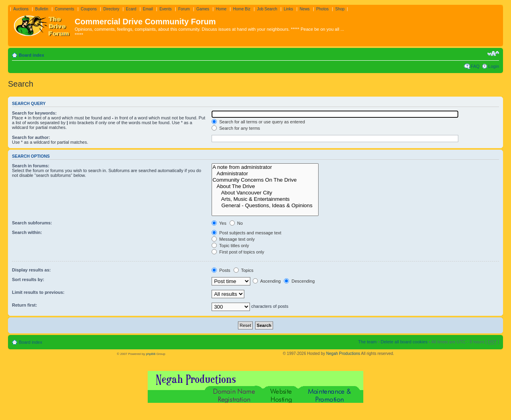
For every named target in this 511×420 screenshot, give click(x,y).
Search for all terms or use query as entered (258, 122)
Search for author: (31, 137)
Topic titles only (230, 246)
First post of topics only (238, 252)
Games (203, 9)
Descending (299, 281)
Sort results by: (28, 279)
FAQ (475, 66)
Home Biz (242, 9)
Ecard (131, 9)
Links (288, 9)
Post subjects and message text (246, 233)
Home (221, 9)
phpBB (151, 354)
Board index (32, 55)
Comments (64, 9)
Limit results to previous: (38, 292)
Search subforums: (32, 223)
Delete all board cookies (404, 342)
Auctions (21, 9)
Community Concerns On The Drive (265, 180)
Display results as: (31, 270)
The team (367, 342)
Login (494, 66)
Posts (221, 270)
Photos (322, 9)
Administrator (265, 174)
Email (148, 9)
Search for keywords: (34, 113)
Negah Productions (343, 354)
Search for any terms (236, 128)
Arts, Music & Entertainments (265, 199)
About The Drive (265, 186)
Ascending (267, 281)
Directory (111, 9)
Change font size (493, 53)
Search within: (27, 232)
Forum (184, 9)
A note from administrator (265, 167)
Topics (244, 270)
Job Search (267, 9)
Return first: (25, 305)
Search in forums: (31, 166)
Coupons (89, 9)
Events (165, 9)
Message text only (233, 239)
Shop (340, 9)
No (236, 223)
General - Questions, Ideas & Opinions (265, 206)
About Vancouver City (265, 193)
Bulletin (42, 9)
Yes (219, 223)
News (305, 9)
